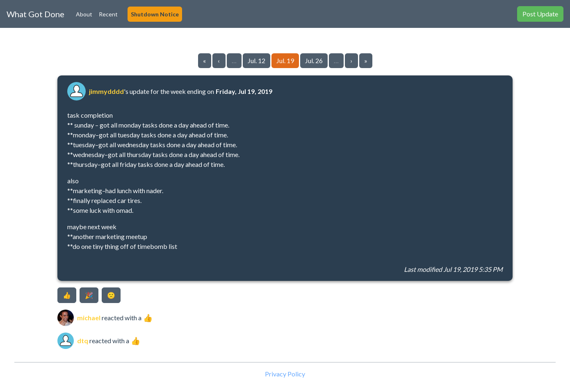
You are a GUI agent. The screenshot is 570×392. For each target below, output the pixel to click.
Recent (108, 14)
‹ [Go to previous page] (219, 60)
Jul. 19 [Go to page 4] (285, 60)
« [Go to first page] (204, 60)
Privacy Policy (285, 374)
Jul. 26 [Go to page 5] (314, 60)
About (84, 14)
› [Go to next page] (351, 60)
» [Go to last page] (366, 60)
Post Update (540, 14)
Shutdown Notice (155, 14)
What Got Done (35, 14)
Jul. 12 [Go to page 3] (256, 60)
